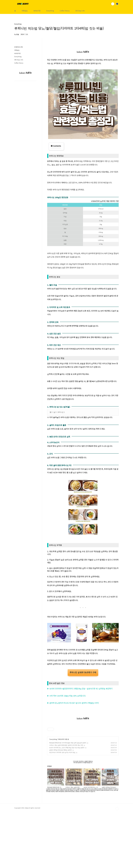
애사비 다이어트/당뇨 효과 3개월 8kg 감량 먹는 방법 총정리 (67, 803)
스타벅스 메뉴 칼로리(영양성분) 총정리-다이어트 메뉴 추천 (66, 801)
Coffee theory (65, 11)
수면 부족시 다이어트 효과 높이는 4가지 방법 (62, 808)
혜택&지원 (37, 11)
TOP (117, 864)
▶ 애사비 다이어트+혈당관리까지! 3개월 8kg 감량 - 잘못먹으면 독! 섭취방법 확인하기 (80, 744)
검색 (113, 4)
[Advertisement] (83, 375)
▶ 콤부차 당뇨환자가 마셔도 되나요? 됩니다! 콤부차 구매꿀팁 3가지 (73, 758)
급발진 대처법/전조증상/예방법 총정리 (60, 806)
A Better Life (19, 47)
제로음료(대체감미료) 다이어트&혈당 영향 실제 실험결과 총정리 (68, 798)
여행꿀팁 (25, 11)
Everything (50, 11)
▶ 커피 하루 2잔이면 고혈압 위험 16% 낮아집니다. (67, 751)
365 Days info (80, 11)
